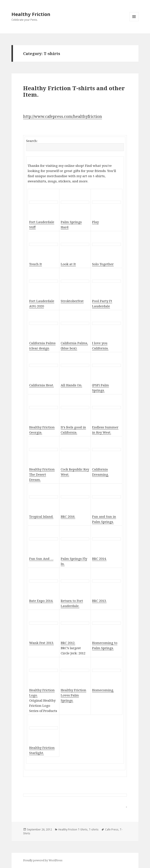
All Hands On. (71, 385)
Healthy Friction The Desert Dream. (42, 474)
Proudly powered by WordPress (43, 860)
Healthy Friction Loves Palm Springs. (73, 695)
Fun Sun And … (41, 559)
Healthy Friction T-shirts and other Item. (74, 91)
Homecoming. (103, 690)
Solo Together (103, 264)
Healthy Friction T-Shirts (73, 829)
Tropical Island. (41, 516)
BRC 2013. (99, 601)
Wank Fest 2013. (41, 643)
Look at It (68, 264)
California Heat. (41, 385)
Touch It (36, 264)
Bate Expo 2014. (41, 601)
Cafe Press (112, 829)
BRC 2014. (99, 559)
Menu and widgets (134, 21)
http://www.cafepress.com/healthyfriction (63, 116)
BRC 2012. (68, 643)
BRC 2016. (68, 516)
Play (95, 222)
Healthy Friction (31, 14)
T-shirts (94, 829)
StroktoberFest (72, 301)
